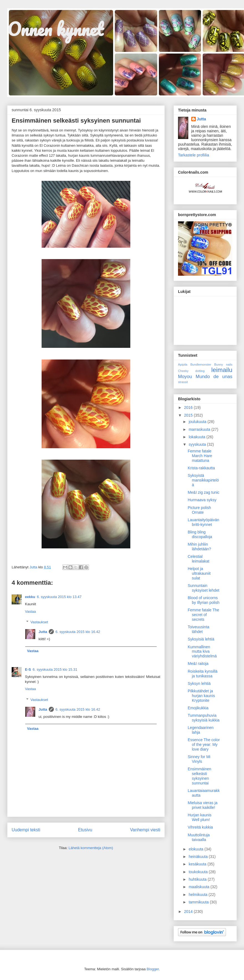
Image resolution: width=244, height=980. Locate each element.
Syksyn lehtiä (199, 683)
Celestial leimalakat (199, 559)
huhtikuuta (198, 879)
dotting (200, 371)
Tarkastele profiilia (194, 155)
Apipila (183, 364)
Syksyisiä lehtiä (201, 639)
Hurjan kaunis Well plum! (200, 817)
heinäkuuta (199, 857)
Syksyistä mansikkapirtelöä (203, 480)
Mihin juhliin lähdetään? (199, 547)
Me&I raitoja (198, 664)
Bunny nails (223, 364)
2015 (189, 415)
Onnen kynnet (55, 29)
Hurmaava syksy (202, 500)
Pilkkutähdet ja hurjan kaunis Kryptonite (201, 696)
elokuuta (196, 849)
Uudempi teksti (26, 830)
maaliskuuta (199, 887)
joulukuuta (198, 422)
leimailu (222, 370)
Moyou (185, 377)
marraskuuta (200, 429)
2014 (189, 911)
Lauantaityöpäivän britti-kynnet (204, 522)
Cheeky (183, 371)
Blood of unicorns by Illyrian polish (204, 600)
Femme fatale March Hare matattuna (200, 456)
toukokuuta (199, 872)
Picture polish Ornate (199, 510)
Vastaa (30, 611)
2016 (189, 407)
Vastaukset (39, 622)
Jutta (43, 632)
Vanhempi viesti (145, 830)
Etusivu (85, 830)
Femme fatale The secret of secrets (203, 615)
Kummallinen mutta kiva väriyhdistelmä (202, 652)
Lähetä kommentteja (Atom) (91, 848)
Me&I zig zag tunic (204, 492)
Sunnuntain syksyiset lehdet (204, 588)
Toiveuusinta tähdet (199, 629)
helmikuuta (199, 895)
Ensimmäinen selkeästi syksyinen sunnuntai (199, 776)
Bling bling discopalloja (200, 534)
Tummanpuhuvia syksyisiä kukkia (204, 718)
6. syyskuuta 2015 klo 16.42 (78, 632)
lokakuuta (197, 437)
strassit (183, 382)
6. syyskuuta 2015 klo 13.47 (59, 597)
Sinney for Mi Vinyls (199, 759)
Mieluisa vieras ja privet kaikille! (203, 805)
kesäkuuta (198, 864)
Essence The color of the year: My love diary (204, 745)
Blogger (153, 969)
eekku (30, 597)
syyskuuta (198, 444)
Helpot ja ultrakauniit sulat (199, 573)
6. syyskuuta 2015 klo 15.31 (55, 669)
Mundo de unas (214, 377)
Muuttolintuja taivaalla (199, 837)
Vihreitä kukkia (200, 827)
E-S (28, 669)
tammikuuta (199, 902)
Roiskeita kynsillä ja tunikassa (203, 674)
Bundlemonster (201, 364)
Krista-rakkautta (201, 468)
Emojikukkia (198, 708)
